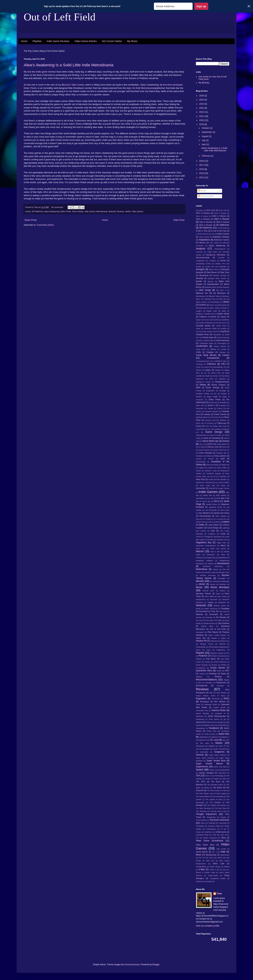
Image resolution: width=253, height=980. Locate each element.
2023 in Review (206, 222)
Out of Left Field (60, 17)
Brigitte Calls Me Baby (216, 311)
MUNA (202, 584)
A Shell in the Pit (202, 234)
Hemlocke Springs (214, 473)
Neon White (209, 596)
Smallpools (214, 728)
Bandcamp (204, 275)
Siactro (199, 722)
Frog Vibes (200, 429)
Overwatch (200, 632)
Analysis (201, 249)
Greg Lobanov (220, 456)
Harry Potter (222, 468)
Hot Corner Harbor (112, 41)
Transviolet (200, 826)
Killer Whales (221, 516)
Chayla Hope (208, 337)
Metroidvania (148, 88)
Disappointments (222, 382)
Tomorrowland (201, 820)
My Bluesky (204, 83)
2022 (202, 112)
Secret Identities (203, 713)
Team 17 (208, 776)
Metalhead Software (204, 561)
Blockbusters (201, 296)
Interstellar (200, 498)
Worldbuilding (201, 867)
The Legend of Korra (214, 799)
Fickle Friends (220, 414)
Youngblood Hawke (218, 878)
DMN (198, 388)
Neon (218, 594)
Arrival (223, 261)
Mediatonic (211, 555)
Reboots (218, 677)
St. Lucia (215, 740)
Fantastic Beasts (211, 411)
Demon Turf (217, 376)
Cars (217, 323)
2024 (202, 104)
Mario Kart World (218, 549)
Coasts (223, 349)
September (207, 132)
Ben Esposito (224, 287)
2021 (202, 116)
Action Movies (204, 237)
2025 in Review (206, 225)
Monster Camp (210, 572)
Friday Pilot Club (219, 426)
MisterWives (202, 569)
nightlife (211, 602)
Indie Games (90, 211)
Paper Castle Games (217, 635)
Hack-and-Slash (212, 465)
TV (221, 829)
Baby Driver (213, 269)
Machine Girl (222, 540)
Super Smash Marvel (209, 764)
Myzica (223, 591)
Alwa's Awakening (52, 211)
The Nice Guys (221, 808)
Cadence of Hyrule (208, 317)
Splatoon (215, 737)
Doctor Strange (212, 388)
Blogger (156, 965)
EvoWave (223, 405)
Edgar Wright (212, 397)
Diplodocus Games (203, 382)
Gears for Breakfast (212, 438)
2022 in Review (222, 219)
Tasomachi (222, 773)
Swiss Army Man (220, 767)
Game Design (78, 211)
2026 (202, 96)
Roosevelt (215, 699)
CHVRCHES (202, 346)
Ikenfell (212, 488)
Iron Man (210, 498)
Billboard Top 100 (204, 293)
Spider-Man (224, 734)
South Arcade (210, 734)
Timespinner (211, 817)
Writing (227, 867)
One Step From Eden (214, 620)
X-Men (202, 870)
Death (207, 376)
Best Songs (205, 290)
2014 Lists (211, 210)
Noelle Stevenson (211, 609)
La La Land (218, 519)
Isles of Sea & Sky (203, 501)
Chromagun (222, 343)
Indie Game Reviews (58, 41)
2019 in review (202, 216)
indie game (42, 72)
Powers (215, 665)
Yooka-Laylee (213, 875)
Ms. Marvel (214, 581)
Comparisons (213, 358)
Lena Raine (213, 525)
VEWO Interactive (210, 838)
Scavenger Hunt (202, 710)
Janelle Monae (212, 504)
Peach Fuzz (225, 641)
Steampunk (200, 746)
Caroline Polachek (205, 323)
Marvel (200, 551)
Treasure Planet (214, 826)
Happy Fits (225, 465)
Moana (215, 569)
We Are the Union (206, 858)
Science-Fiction (219, 710)
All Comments (206, 196)
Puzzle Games (218, 668)
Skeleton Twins (209, 725)
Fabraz (220, 408)
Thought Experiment (206, 814)
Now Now (223, 611)
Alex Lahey (214, 243)
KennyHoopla (205, 516)
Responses (221, 683)
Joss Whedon (204, 513)
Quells (219, 671)
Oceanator (214, 614)
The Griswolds (218, 796)
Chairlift (223, 331)
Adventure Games (222, 240)
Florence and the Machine (216, 420)
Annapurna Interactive (216, 255)
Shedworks (200, 719)
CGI (197, 332)
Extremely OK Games (205, 408)
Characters (217, 334)
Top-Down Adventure (219, 820)
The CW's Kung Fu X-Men (217, 790)
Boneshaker (215, 302)
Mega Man (211, 558)
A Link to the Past (219, 231)
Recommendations (206, 680)
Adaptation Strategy (221, 237)
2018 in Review (220, 213)
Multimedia (225, 581)
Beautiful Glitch (211, 287)
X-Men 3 (213, 870)
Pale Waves (213, 632)
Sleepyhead (200, 728)
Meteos (211, 564)
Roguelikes (201, 699)
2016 (202, 169)
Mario (223, 545)
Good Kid (226, 447)
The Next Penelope (203, 808)
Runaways (204, 702)
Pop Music (211, 659)
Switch (128, 211)
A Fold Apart (222, 228)
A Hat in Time (202, 231)
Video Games (137, 211)
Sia (225, 719)
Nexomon (214, 599)
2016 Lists (223, 210)
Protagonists (201, 668)
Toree (203, 823)
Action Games (223, 234)
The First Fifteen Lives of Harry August (211, 793)
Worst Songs (215, 867)
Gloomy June (213, 447)
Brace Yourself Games (218, 305)
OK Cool (199, 620)
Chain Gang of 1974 (209, 332)
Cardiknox (226, 320)
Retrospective (202, 686)
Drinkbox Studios (203, 394)
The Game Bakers (203, 796)
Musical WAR (208, 591)
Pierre (198, 650)
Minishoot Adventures (213, 566)
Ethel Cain (200, 405)
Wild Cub (210, 861)
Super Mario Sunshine (205, 758)
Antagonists (200, 261)
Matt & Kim (215, 552)
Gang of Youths (215, 435)
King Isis (199, 519)
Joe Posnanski (211, 510)
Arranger (213, 261)
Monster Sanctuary (208, 575)
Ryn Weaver (220, 702)
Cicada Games (220, 346)
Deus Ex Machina (217, 379)
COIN (198, 352)
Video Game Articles (86, 41)
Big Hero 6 (221, 290)
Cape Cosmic (201, 320)
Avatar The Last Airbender (216, 267)
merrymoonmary (132, 965)
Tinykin (223, 817)
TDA (198, 776)
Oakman (200, 614)
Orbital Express (209, 623)
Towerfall (212, 823)
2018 (202, 161)
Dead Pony (216, 373)
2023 (202, 108)
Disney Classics (218, 385)
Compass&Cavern (203, 361)
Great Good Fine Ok (221, 450)
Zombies (199, 881)
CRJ (223, 364)
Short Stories (214, 719)
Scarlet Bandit (219, 707)
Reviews (121, 211)
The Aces (216, 782)
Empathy (223, 402)
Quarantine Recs (204, 671)
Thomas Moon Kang (218, 811)
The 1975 (201, 782)
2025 (202, 100)
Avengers (200, 269)
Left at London (214, 522)
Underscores (221, 832)
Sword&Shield (224, 770)
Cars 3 (224, 323)
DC (206, 373)
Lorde (223, 534)
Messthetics (222, 558)
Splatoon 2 (225, 737)
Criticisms (211, 364)
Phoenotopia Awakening (218, 647)
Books (226, 302)
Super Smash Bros (216, 761)
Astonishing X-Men (203, 264)
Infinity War (207, 495)
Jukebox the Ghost (221, 513)
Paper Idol (201, 638)
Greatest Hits (221, 453)
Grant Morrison (204, 450)
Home (24, 41)
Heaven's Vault (211, 471)
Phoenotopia (201, 647)
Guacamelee (201, 462)
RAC (227, 671)
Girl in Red (200, 447)
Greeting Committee (203, 456)
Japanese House (215, 507)
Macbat (211, 540)
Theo (219, 894)
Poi (228, 653)
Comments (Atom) (45, 225)
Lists (213, 531)
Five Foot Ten (216, 417)
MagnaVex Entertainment (206, 546)
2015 (202, 173)
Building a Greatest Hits (205, 314)
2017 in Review (203, 213)
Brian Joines (215, 308)
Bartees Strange (220, 275)
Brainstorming (201, 308)
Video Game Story (205, 845)
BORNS (203, 305)
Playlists (37, 41)
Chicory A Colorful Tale (204, 340)
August (205, 136)
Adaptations (204, 240)
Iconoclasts (201, 488)
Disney (203, 385)
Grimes (211, 459)
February (206, 156)
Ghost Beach (222, 444)
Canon (223, 317)
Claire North (201, 349)
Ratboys (199, 677)
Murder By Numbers (218, 584)
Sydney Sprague (206, 773)
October (206, 128)
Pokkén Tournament (219, 656)
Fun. (209, 429)
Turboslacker (211, 829)
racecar (202, 674)
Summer (200, 755)
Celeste (224, 329)
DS (215, 394)
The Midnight (215, 802)
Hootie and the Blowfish (217, 479)
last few (31, 72)
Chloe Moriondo (223, 340)
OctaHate (209, 617)
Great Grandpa (205, 453)
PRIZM (224, 665)
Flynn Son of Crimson (205, 423)
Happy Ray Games (206, 468)
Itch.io (217, 501)
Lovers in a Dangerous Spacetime (209, 537)
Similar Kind (210, 722)
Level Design (213, 528)
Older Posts (179, 220)
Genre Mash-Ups (210, 441)
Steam (219, 743)
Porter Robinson (220, 662)
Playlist (200, 653)
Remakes (209, 683)
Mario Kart (200, 549)
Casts (198, 329)
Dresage (223, 391)
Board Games (201, 302)
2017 (202, 165)
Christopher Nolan (206, 343)
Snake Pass (212, 731)
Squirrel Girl (203, 740)
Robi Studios (221, 693)
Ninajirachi (222, 602)
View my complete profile (208, 926)
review (73, 85)
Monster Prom (224, 572)
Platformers (221, 650)
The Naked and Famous (217, 805)
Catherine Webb (210, 329)
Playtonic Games (217, 653)
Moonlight (222, 578)
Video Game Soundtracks (210, 841)
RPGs (226, 699)
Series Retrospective (217, 716)
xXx (221, 870)
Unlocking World (202, 835)
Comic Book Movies (206, 355)
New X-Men (222, 596)
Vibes (224, 838)
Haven (198, 471)
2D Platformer (38, 211)
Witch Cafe (219, 864)
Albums (202, 243)
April (204, 144)
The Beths (217, 788)
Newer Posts (31, 220)
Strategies (206, 749)
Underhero (208, 832)
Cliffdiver (213, 349)
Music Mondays (220, 587)
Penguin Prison (207, 644)
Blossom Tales (214, 296)
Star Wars (204, 743)
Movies (200, 581)
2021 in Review (203, 219)
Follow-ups (222, 423)
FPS (207, 426)
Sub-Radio (204, 752)
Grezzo (199, 459)
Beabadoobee (213, 284)
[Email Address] (173, 6)
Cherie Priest (222, 337)
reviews (52, 72)
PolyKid (199, 659)
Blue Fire (223, 299)
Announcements (203, 258)
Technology (219, 776)
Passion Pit (201, 641)
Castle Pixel (221, 326)
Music (199, 587)
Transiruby (223, 823)
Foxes (198, 426)
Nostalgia (225, 608)
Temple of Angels (212, 779)
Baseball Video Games (217, 278)
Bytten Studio (223, 314)
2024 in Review (223, 222)
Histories (223, 476)
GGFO (210, 444)
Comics (226, 355)
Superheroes (202, 767)
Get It (201, 444)
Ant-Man (221, 258)
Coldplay (210, 352)
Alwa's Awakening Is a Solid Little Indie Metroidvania (214, 149)
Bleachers (221, 293)
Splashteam (204, 737)
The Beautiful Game (215, 785)
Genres (226, 441)
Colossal (223, 352)
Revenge (220, 686)
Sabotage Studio (211, 704)
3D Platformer (206, 228)
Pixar (209, 650)
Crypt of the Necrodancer (213, 367)
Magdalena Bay (204, 543)
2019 (202, 124)
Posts (202, 191)
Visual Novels (202, 852)
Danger (218, 370)
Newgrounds (201, 599)
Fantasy (207, 414)
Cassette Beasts (203, 326)
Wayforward (225, 855)
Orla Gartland (224, 623)
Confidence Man (220, 361)
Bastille (199, 281)
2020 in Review (219, 216)
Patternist (214, 641)
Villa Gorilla (221, 849)
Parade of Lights (218, 638)
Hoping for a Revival (204, 482)
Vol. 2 (214, 852)
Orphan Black (207, 626)
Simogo (220, 722)
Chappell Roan (202, 334)
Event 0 (211, 405)
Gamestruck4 (201, 435)
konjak (208, 519)
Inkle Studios (221, 495)
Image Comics (224, 488)
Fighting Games (202, 417)
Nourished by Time (207, 611)
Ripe (211, 693)
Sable (198, 704)
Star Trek (226, 740)
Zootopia (209, 881)
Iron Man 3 (222, 498)
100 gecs (199, 210)
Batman (211, 281)
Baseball (200, 278)
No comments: (58, 207)
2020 (202, 120)
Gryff (223, 459)
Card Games (214, 320)
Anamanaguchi (220, 249)
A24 (213, 234)
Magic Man (221, 543)
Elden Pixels (66, 211)
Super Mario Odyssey (217, 755)
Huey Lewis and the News (213, 485)
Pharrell (222, 644)
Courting (199, 364)
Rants (223, 674)
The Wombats (201, 811)
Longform (212, 534)
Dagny (208, 370)
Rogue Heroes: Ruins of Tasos (210, 696)
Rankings (213, 674)
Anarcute (199, 252)
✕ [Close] (249, 6)
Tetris (224, 779)
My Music (132, 41)
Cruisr (198, 367)
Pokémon (203, 656)
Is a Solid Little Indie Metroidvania (69, 65)
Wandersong (211, 855)
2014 (202, 177)
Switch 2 (212, 770)
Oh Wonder (221, 617)
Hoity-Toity (200, 479)
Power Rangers (202, 665)
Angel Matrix (212, 252)
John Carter (225, 510)
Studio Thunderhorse (221, 749)
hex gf (213, 476)
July (204, 140)
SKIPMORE (222, 725)
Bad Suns (225, 272)
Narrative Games (203, 594)
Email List (213, 402)
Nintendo (112, 211)
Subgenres (219, 752)
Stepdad (212, 746)
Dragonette (210, 391)
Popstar (207, 662)
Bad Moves (212, 272)
